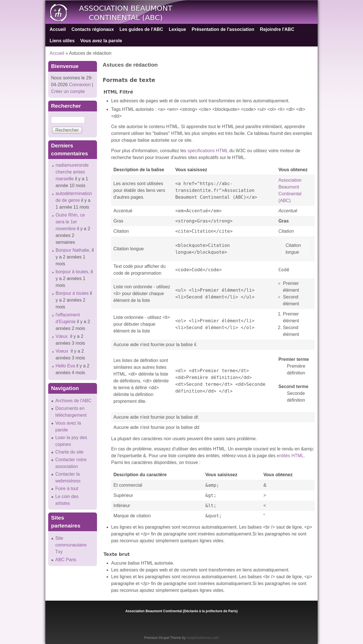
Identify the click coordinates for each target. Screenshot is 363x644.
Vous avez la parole (101, 41)
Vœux (62, 336)
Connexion (79, 85)
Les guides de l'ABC (141, 29)
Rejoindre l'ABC (277, 29)
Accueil (58, 29)
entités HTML (290, 456)
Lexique (177, 29)
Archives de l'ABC (73, 401)
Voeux (63, 351)
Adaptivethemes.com (202, 638)
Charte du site (69, 452)
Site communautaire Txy (71, 545)
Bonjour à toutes (72, 293)
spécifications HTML (208, 151)
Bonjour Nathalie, (73, 250)
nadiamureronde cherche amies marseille (72, 172)
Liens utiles (62, 41)
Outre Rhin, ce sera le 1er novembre (70, 222)
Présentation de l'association (223, 29)
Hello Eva (65, 366)
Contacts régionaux (93, 29)
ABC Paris (66, 560)
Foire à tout (67, 489)
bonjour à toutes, (72, 272)
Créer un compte (68, 91)
